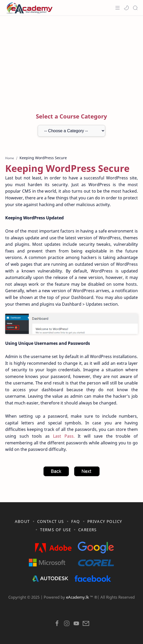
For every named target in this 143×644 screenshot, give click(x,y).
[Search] (135, 8)
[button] (126, 8)
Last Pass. (64, 436)
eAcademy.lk (78, 597)
